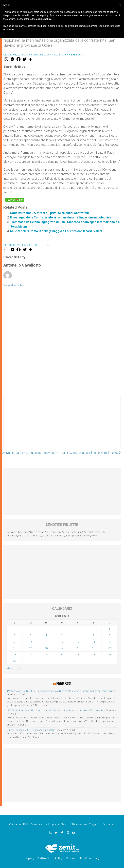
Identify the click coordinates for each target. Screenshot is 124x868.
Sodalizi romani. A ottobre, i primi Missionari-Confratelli (49, 213)
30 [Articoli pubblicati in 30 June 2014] (15, 661)
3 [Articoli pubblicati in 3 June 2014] (30, 635)
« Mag (10, 669)
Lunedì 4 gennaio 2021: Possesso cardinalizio (31, 730)
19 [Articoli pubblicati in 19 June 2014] (62, 648)
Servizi (65, 824)
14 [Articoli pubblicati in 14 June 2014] (94, 642)
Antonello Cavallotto (49, 55)
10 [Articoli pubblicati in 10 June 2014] (30, 642)
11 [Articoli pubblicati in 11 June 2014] (46, 642)
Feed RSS (64, 683)
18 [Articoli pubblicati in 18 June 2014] (46, 648)
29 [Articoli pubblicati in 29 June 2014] (109, 655)
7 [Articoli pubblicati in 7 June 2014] (94, 635)
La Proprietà (52, 824)
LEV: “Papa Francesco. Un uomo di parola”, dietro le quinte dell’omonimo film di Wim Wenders (56, 711)
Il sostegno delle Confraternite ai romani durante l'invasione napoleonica (61, 217)
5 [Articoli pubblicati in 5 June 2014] (62, 635)
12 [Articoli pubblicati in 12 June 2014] (62, 642)
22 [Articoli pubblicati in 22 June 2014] (109, 648)
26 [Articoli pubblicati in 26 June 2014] (62, 655)
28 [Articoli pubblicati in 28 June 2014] (94, 655)
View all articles (14, 285)
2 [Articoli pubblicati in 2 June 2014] (15, 635)
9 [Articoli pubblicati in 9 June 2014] (15, 642)
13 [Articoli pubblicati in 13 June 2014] (78, 642)
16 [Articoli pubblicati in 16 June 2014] (15, 648)
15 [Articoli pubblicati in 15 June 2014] (109, 642)
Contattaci (109, 824)
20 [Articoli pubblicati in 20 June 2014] (78, 648)
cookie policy (44, 19)
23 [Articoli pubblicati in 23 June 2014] (15, 655)
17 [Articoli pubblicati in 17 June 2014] (30, 648)
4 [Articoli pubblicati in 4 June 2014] (46, 635)
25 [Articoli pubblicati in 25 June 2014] (46, 655)
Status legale (79, 824)
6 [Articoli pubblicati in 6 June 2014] (78, 635)
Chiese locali (76, 55)
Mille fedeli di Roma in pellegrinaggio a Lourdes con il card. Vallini (56, 231)
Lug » (17, 669)
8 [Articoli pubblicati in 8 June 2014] (109, 635)
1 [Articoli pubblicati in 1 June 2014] (109, 629)
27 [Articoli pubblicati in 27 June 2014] (78, 655)
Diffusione (36, 824)
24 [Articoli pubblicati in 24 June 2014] (30, 655)
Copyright (95, 824)
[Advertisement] (62, 425)
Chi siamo (15, 824)
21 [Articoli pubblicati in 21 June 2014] (94, 648)
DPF (26, 824)
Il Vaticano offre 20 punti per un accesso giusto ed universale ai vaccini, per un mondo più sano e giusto (61, 691)
